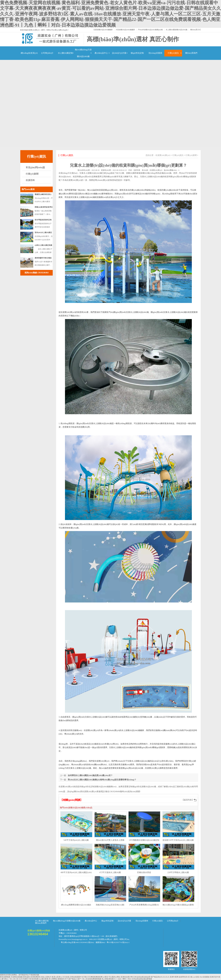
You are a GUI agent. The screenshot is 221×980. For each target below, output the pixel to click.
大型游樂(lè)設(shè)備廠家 (125, 30)
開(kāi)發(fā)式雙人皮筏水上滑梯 (110, 840)
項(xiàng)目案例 (155, 53)
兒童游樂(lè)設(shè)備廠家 (103, 30)
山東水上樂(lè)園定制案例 (43, 246)
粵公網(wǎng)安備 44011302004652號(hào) (78, 942)
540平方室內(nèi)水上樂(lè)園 (76, 840)
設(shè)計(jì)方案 (119, 53)
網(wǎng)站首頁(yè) (29, 53)
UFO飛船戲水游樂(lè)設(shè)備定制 (144, 840)
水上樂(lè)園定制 (65, 53)
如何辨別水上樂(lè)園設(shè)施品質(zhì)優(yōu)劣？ (90, 775)
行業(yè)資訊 (173, 53)
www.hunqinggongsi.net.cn (77, 939)
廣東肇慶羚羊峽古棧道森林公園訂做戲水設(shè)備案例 (43, 258)
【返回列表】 (188, 800)
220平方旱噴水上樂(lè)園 (178, 872)
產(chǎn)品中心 (101, 53)
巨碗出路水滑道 (144, 872)
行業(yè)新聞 (32, 174)
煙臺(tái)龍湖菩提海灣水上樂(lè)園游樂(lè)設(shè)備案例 (44, 208)
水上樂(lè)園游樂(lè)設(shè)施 (177, 30)
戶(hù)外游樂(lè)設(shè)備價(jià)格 (150, 30)
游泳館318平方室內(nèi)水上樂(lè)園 (178, 840)
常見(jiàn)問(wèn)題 (35, 167)
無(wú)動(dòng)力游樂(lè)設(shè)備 (83, 53)
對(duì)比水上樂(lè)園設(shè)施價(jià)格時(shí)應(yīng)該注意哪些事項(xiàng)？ (102, 780)
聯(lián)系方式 (195, 30)
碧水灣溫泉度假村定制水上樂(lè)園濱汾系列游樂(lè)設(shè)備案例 (43, 220)
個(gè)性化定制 (137, 53)
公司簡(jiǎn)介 (47, 53)
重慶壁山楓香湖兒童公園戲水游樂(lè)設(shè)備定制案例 (43, 195)
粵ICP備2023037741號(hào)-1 (118, 942)
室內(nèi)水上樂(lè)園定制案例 (43, 233)
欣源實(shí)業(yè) (163, 155)
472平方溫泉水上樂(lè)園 (110, 872)
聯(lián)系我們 (191, 53)
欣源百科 (30, 180)
